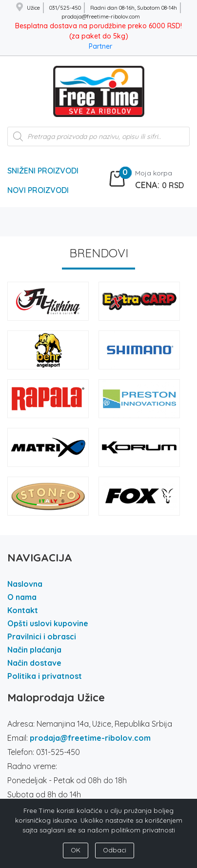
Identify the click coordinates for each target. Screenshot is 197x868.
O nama (22, 597)
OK (76, 850)
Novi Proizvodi (38, 190)
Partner (100, 46)
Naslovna (25, 584)
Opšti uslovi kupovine (48, 623)
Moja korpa (154, 173)
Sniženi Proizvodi (43, 171)
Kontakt (23, 610)
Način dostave (34, 663)
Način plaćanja (34, 650)
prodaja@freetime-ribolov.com (90, 738)
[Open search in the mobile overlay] (98, 141)
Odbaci (115, 850)
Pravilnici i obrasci (42, 637)
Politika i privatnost (45, 676)
